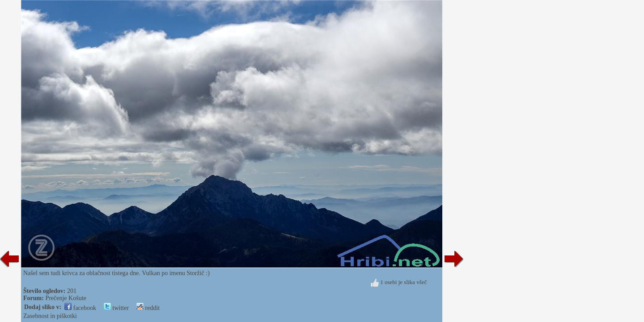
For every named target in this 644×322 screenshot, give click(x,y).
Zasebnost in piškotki (50, 316)
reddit (148, 308)
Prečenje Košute (66, 298)
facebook (80, 308)
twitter (116, 308)
